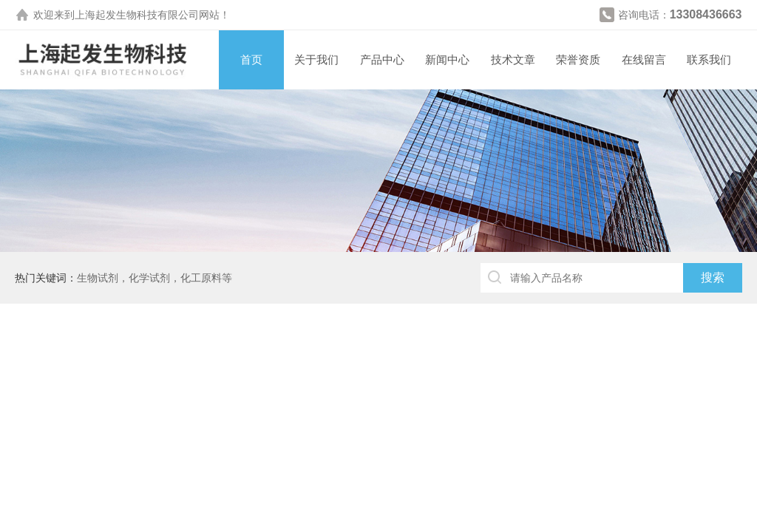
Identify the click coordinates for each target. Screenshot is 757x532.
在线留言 (644, 59)
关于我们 (316, 59)
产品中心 (382, 59)
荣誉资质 (578, 59)
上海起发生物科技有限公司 (137, 15)
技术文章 (513, 59)
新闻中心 (447, 59)
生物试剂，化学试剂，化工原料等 (155, 278)
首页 (251, 59)
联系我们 (709, 59)
